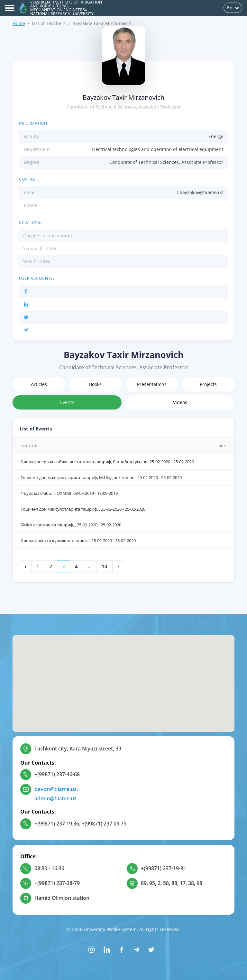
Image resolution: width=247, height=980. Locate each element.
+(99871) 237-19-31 (164, 868)
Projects (208, 384)
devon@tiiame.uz (55, 789)
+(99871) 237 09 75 (104, 824)
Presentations (152, 384)
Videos (180, 402)
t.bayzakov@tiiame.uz (200, 192)
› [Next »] (118, 566)
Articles (39, 384)
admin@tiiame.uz (55, 798)
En (233, 8)
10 (105, 566)
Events (67, 402)
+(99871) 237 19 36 (57, 824)
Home (19, 23)
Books (95, 384)
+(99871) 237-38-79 (57, 883)
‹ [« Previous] (26, 566)
